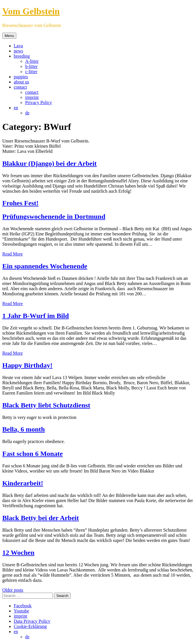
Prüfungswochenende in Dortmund (54, 216)
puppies (21, 77)
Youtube (21, 611)
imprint (32, 97)
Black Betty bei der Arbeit (41, 518)
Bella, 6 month (24, 429)
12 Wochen (18, 553)
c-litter (31, 72)
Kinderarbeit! (23, 483)
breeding (22, 56)
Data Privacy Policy (32, 621)
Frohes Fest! (20, 203)
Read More (13, 254)
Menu (9, 36)
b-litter (31, 66)
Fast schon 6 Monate (32, 454)
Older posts (13, 590)
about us (21, 82)
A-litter (32, 61)
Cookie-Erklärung (30, 626)
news (18, 51)
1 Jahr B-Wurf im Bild (35, 316)
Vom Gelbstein (31, 11)
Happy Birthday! (27, 365)
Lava (18, 46)
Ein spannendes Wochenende (45, 266)
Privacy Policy (39, 103)
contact (20, 87)
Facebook (23, 606)
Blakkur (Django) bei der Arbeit (50, 163)
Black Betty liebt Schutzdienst (46, 405)
